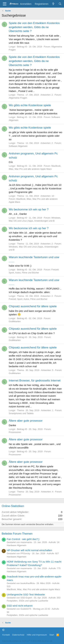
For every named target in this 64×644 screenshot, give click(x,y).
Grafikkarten (15, 321)
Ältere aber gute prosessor (26, 421)
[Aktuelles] (53, 4)
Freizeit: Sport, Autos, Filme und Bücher (28, 299)
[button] (3, 630)
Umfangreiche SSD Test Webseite (26, 594)
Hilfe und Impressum (37, 635)
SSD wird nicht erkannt (20, 606)
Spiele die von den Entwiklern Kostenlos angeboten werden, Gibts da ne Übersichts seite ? (34, 27)
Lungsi (12, 47)
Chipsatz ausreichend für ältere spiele (33, 306)
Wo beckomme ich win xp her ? (29, 209)
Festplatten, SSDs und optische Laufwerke (27, 601)
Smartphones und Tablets (21, 413)
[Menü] (5, 4)
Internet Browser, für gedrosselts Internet (35, 381)
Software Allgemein (18, 146)
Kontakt (6, 635)
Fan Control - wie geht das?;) (23, 539)
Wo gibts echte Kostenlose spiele (30, 105)
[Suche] (60, 4)
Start (52, 635)
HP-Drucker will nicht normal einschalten (29, 550)
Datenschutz (18, 635)
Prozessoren (15, 432)
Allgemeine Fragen (18, 98)
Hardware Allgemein (17, 545)
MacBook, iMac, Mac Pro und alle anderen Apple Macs (33, 589)
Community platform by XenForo (27, 641)
